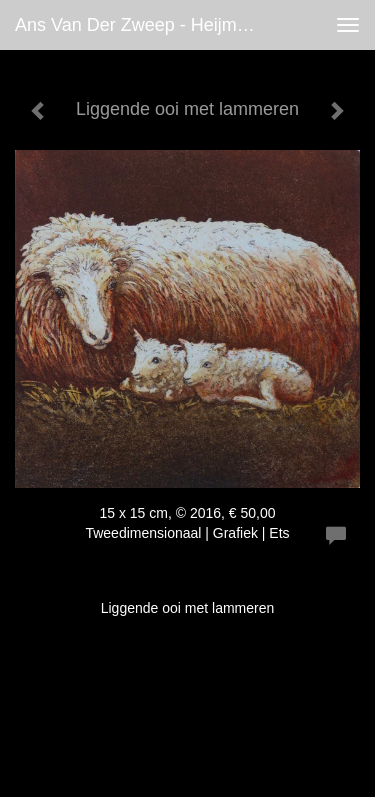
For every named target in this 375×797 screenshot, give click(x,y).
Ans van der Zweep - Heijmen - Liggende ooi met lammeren (143, 25)
